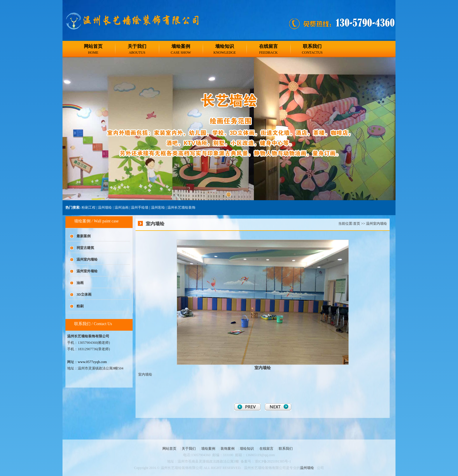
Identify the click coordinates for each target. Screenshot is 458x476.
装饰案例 (228, 449)
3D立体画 (84, 294)
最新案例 (84, 236)
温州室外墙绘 (87, 271)
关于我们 (137, 46)
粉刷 (80, 306)
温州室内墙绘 (87, 259)
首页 (357, 224)
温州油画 (122, 208)
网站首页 (93, 46)
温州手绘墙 (140, 208)
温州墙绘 (105, 208)
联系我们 (312, 46)
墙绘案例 (181, 46)
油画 (80, 283)
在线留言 (268, 46)
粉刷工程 (89, 208)
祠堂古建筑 (85, 248)
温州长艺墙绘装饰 (181, 208)
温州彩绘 (158, 208)
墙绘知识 (225, 46)
